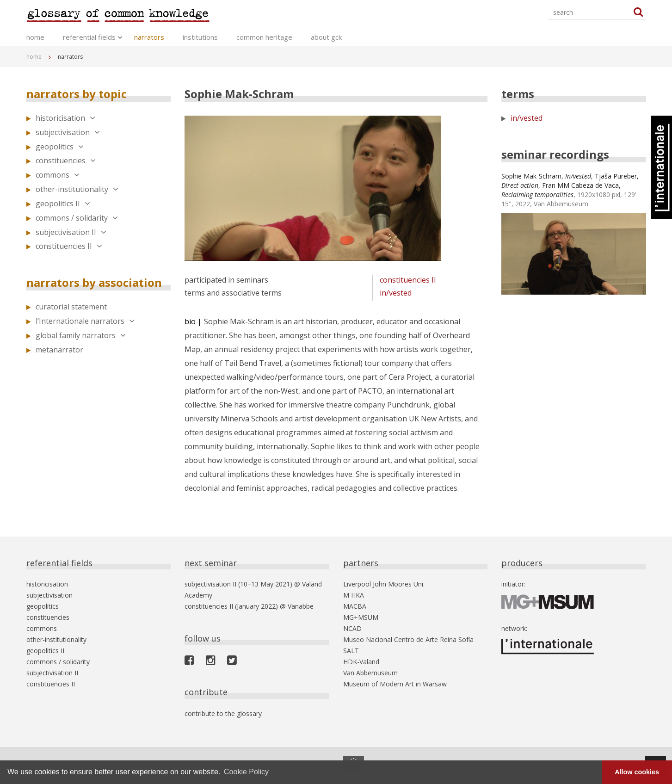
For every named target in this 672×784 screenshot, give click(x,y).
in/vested (396, 293)
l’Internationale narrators (85, 321)
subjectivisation (68, 132)
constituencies (66, 161)
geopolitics (60, 147)
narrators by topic (77, 94)
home (35, 37)
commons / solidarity (77, 218)
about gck (326, 37)
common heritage (264, 37)
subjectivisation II (71, 232)
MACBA (355, 606)
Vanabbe (301, 606)
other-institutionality (77, 189)
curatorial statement (71, 307)
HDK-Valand (361, 662)
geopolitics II (63, 204)
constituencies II (69, 246)
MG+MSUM (361, 617)
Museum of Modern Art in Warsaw (395, 684)
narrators (149, 37)
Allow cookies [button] (637, 772)
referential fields (89, 37)
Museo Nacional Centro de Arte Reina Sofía (408, 639)
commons (58, 175)
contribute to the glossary (223, 713)
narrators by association (94, 282)
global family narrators (81, 335)
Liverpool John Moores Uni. (384, 584)
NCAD (352, 628)
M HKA (354, 595)
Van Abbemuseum (370, 673)
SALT (351, 651)
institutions (200, 37)
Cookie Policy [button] (246, 772)
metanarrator (59, 350)
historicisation (65, 118)
